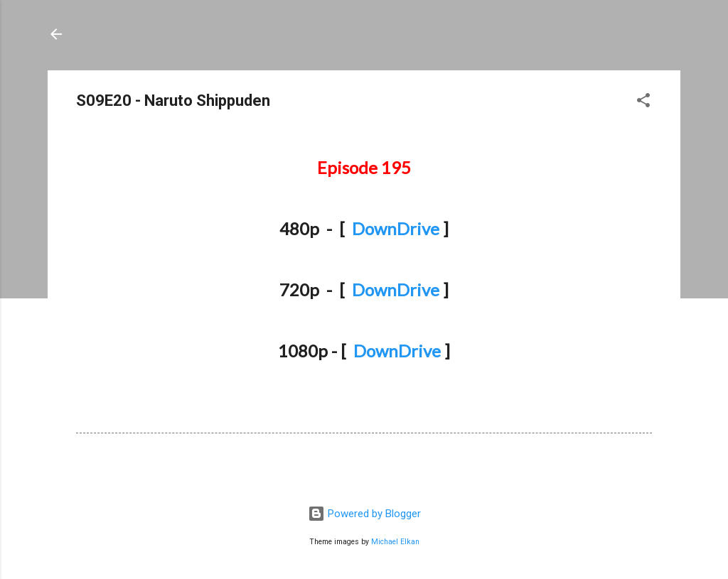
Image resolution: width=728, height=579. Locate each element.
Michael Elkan (395, 542)
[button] (643, 103)
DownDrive (396, 228)
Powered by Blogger (364, 514)
